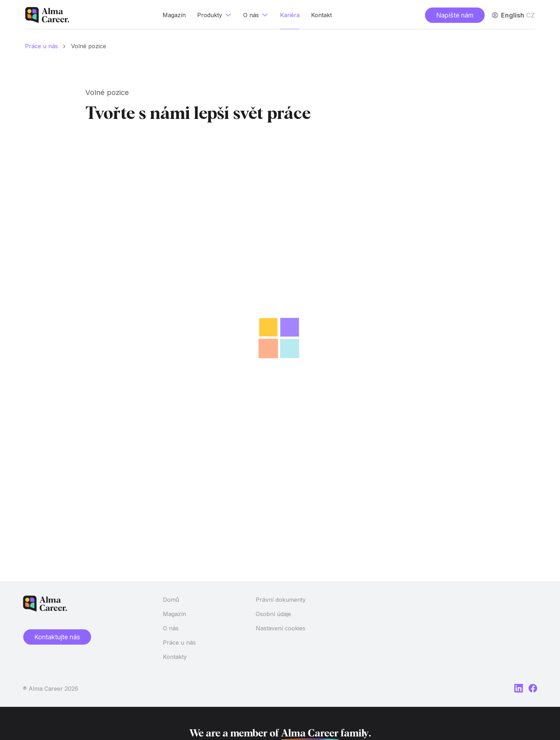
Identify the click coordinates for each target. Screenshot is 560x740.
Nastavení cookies (281, 628)
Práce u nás (179, 642)
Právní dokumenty (281, 600)
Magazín (174, 614)
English (513, 15)
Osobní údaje (273, 614)
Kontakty (175, 657)
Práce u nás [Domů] (41, 46)
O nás (171, 628)
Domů (171, 600)
